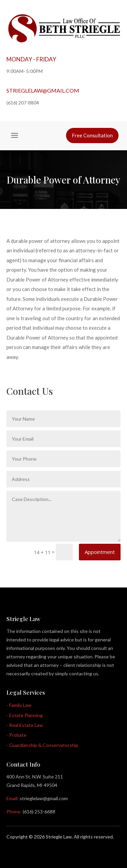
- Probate (16, 735)
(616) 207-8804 (23, 103)
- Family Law (19, 705)
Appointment (100, 552)
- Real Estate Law (25, 725)
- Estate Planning (25, 715)
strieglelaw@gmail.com (43, 90)
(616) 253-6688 (39, 812)
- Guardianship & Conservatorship (42, 745)
